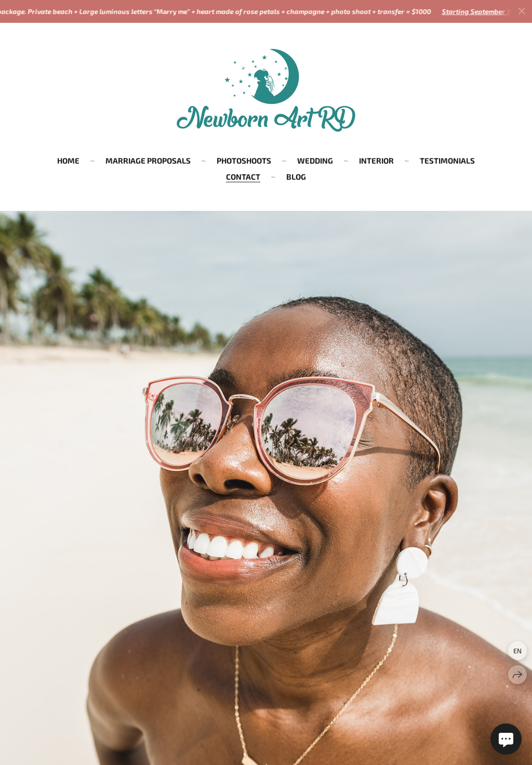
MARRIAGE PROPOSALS (148, 160)
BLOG (296, 177)
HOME (68, 160)
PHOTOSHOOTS (244, 160)
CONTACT (243, 177)
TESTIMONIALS (447, 160)
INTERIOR (376, 160)
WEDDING (315, 160)
